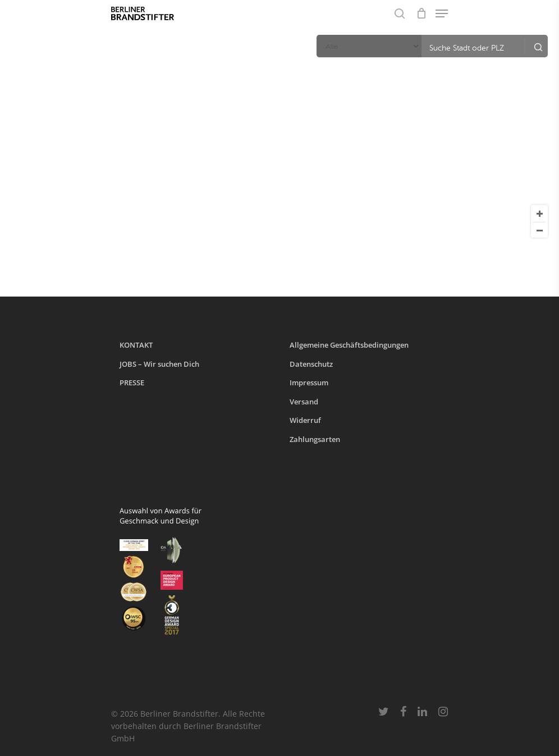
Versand (304, 402)
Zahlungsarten (315, 439)
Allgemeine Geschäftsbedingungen (349, 345)
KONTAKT (136, 345)
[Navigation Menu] (442, 13)
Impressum (309, 382)
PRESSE (132, 382)
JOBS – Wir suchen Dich (159, 364)
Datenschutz (311, 364)
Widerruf (305, 420)
